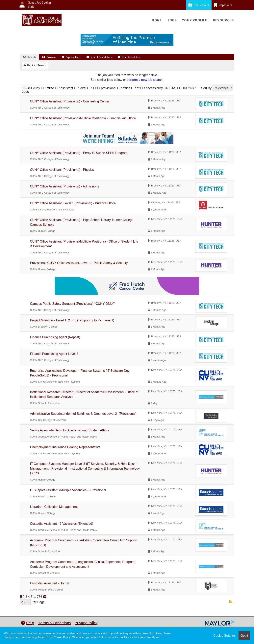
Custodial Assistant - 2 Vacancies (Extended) (62, 524)
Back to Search (35, 65)
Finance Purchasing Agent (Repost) (55, 337)
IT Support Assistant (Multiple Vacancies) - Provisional (68, 490)
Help (28, 623)
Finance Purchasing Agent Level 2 (54, 354)
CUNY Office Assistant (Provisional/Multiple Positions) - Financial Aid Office (83, 118)
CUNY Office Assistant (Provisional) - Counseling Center (70, 101)
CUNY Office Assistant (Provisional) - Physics (62, 170)
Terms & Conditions (54, 623)
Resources (223, 20)
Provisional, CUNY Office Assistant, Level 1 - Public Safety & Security (79, 263)
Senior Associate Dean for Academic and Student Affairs (69, 430)
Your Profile (195, 20)
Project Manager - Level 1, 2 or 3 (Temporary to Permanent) (72, 320)
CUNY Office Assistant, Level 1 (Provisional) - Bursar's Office (73, 203)
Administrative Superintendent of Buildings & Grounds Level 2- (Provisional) (83, 414)
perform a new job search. (145, 80)
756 (40, 597)
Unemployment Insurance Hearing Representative (65, 447)
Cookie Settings (224, 636)
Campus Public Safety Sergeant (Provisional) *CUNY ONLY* (73, 304)
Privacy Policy (86, 623)
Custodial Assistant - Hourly (49, 583)
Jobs (172, 20)
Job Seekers (199, 5)
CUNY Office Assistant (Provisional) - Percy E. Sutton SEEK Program (79, 153)
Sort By (206, 88)
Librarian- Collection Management (54, 507)
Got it (244, 636)
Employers (223, 5)
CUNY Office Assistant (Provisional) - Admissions (64, 186)
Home (157, 20)
